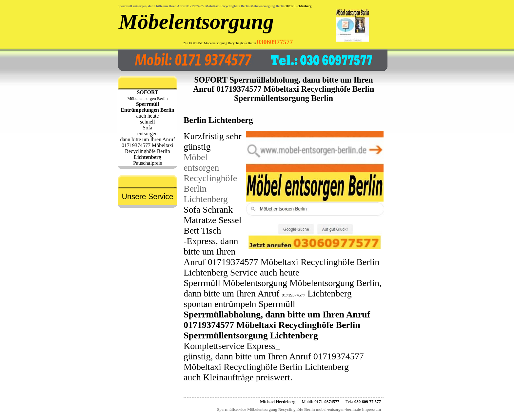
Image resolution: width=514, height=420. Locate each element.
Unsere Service (147, 197)
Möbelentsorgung (196, 22)
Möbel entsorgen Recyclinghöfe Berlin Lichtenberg (210, 178)
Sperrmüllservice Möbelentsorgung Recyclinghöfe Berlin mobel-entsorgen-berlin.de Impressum (299, 409)
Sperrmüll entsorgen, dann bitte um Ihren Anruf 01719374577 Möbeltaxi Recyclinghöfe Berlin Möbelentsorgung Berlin (201, 6)
